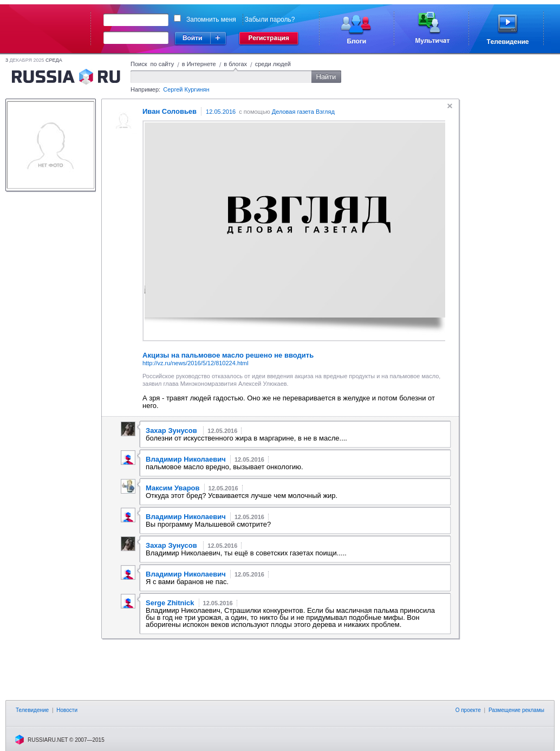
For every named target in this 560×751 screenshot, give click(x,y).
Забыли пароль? (270, 20)
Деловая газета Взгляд (303, 112)
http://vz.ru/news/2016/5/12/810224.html (196, 363)
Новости (67, 710)
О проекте (468, 710)
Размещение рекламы (516, 710)
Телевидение (32, 710)
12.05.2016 (221, 112)
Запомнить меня (211, 20)
